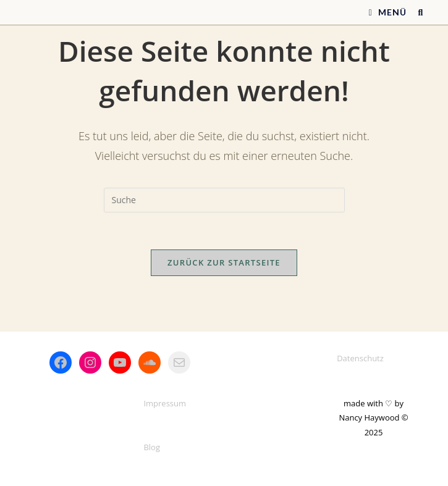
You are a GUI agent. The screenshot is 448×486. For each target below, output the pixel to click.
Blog (152, 447)
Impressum (165, 403)
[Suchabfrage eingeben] (224, 200)
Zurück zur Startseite (224, 262)
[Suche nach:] (416, 12)
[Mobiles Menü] (389, 12)
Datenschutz (360, 358)
